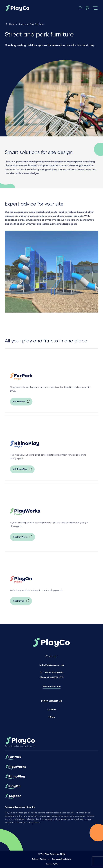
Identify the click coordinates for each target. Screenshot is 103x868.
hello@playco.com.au (52, 665)
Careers (52, 710)
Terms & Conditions (61, 859)
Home (10, 24)
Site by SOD (52, 864)
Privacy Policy (39, 859)
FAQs (52, 717)
